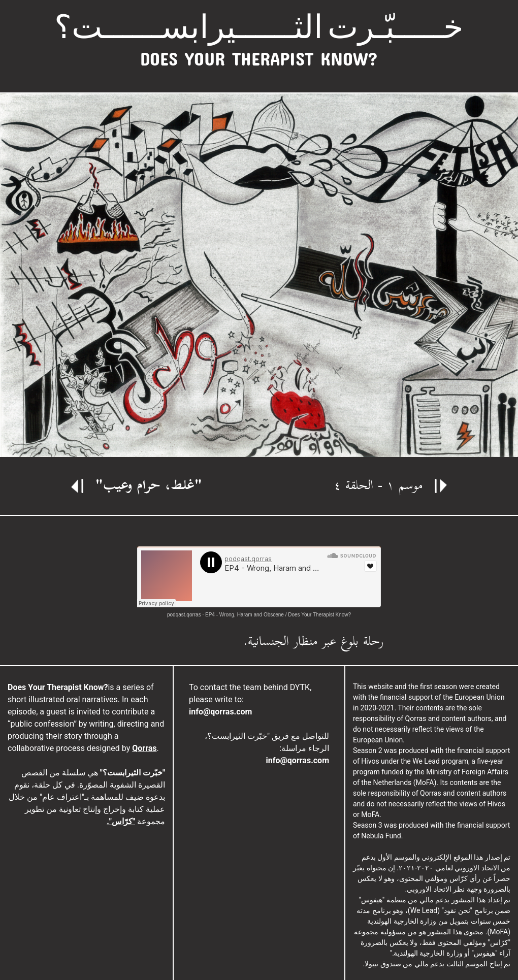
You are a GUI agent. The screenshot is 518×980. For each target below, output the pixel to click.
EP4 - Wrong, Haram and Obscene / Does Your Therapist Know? (278, 615)
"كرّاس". (121, 821)
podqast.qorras (184, 615)
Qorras (144, 748)
